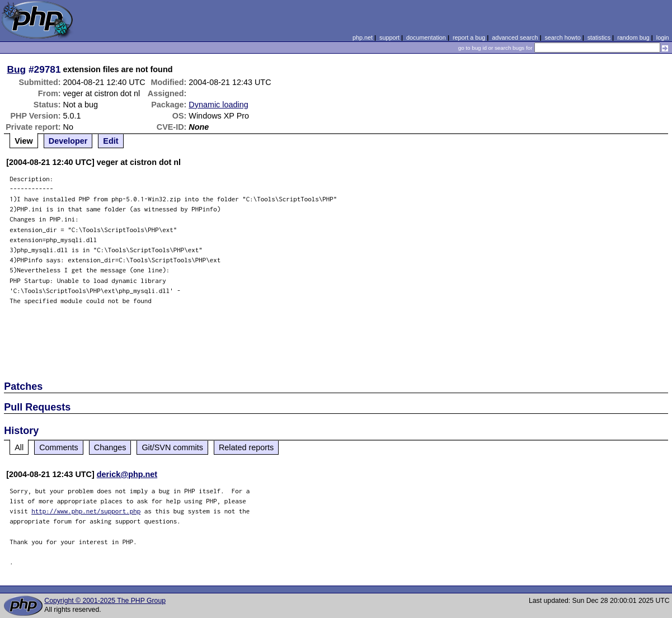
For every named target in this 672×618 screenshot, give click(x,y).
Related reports (246, 447)
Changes (110, 447)
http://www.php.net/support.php (86, 511)
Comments (59, 447)
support (389, 37)
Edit (111, 141)
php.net (363, 37)
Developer (68, 141)
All (19, 447)
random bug (633, 37)
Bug (17, 69)
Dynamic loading (218, 105)
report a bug (469, 37)
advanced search (515, 37)
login (663, 37)
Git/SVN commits (172, 447)
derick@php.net (127, 474)
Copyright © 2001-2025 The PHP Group (105, 601)
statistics (599, 37)
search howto (562, 37)
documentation (426, 37)
